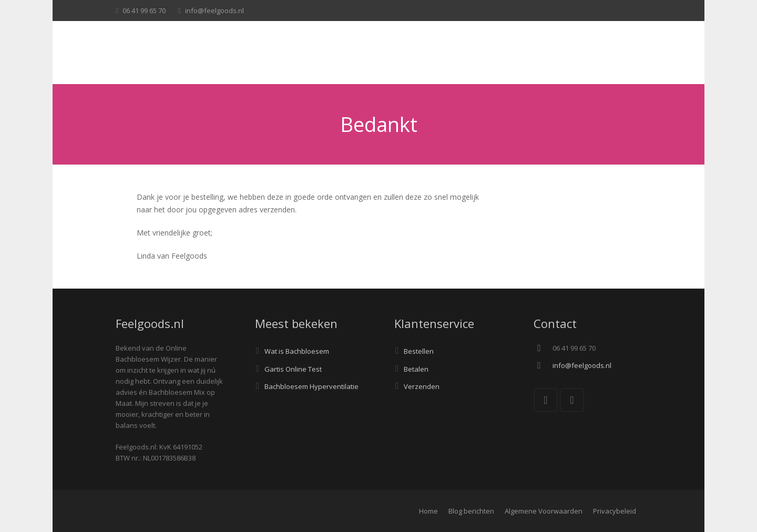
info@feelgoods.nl (214, 11)
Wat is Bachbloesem (297, 351)
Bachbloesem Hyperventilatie (311, 386)
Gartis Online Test (293, 369)
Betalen (416, 369)
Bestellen (419, 351)
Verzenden (422, 386)
